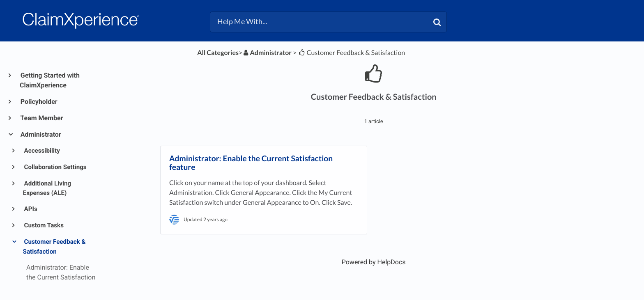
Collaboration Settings (55, 167)
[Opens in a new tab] (374, 262)
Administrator (40, 134)
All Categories (218, 53)
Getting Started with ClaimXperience (50, 80)
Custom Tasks (43, 225)
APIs (30, 209)
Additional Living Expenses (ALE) (47, 188)
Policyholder (39, 102)
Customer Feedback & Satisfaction (54, 247)
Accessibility (41, 151)
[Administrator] (267, 53)
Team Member (41, 118)
